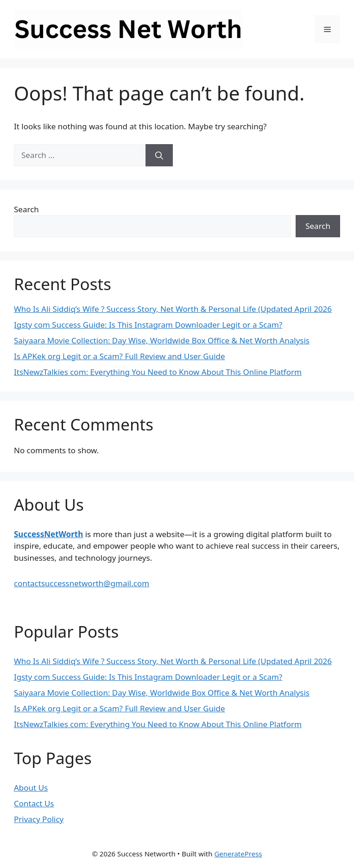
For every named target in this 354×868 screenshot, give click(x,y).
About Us (31, 788)
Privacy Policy (39, 819)
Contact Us (34, 803)
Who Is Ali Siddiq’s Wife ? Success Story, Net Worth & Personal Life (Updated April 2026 (173, 309)
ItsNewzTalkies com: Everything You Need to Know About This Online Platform (158, 372)
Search (26, 209)
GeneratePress (238, 854)
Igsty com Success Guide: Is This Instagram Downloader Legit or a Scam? (148, 325)
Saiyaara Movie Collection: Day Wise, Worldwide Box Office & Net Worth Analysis (162, 340)
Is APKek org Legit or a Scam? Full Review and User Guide (120, 356)
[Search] (159, 155)
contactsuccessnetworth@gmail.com (82, 583)
